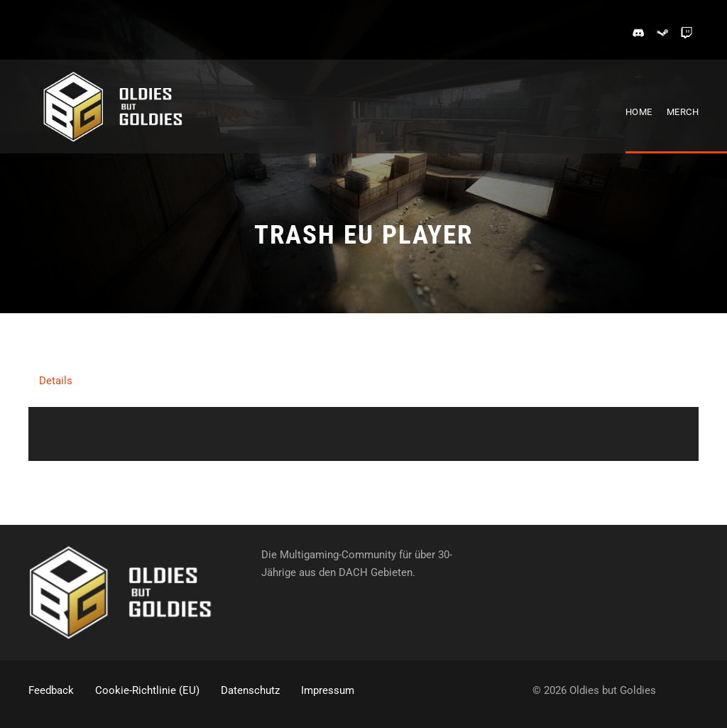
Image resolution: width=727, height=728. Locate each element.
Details (56, 381)
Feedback (51, 690)
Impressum (328, 690)
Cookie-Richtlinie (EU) (147, 690)
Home (639, 112)
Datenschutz (250, 690)
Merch (683, 112)
